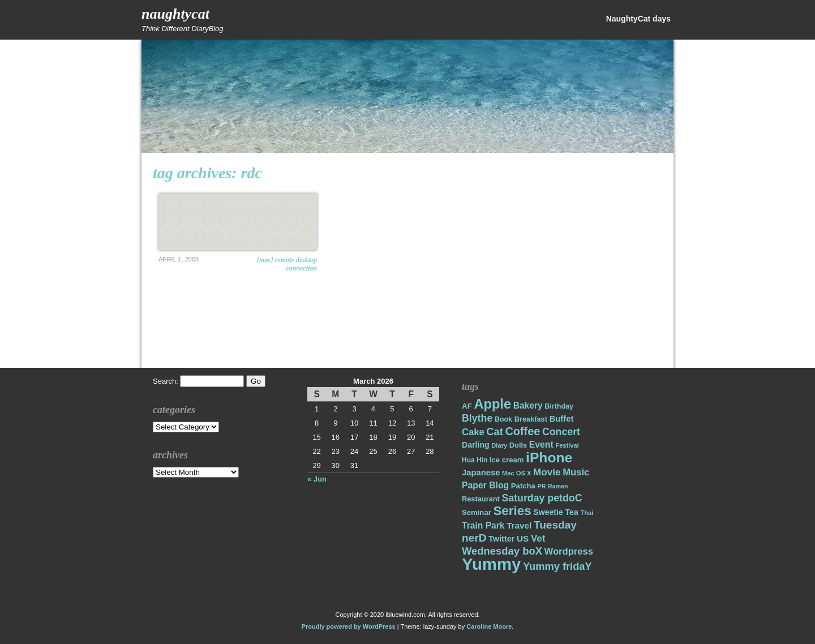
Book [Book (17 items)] (503, 419)
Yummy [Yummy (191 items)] (491, 564)
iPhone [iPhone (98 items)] (549, 458)
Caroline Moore (489, 626)
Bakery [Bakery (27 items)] (528, 405)
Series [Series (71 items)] (512, 511)
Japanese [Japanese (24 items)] (481, 473)
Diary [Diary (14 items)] (499, 445)
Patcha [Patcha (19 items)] (523, 486)
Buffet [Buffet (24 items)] (562, 419)
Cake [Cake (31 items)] (473, 432)
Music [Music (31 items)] (576, 472)
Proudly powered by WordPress (349, 626)
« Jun (317, 479)
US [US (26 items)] (523, 538)
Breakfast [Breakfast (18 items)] (531, 419)
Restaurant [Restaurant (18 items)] (481, 499)
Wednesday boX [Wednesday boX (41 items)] (502, 551)
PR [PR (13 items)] (542, 486)
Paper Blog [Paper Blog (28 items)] (485, 485)
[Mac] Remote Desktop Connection (287, 264)
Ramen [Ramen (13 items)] (558, 486)
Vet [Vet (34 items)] (538, 538)
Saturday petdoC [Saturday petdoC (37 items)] (542, 498)
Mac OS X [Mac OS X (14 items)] (516, 473)
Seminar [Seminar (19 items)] (477, 512)
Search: (166, 381)
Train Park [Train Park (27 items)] (483, 525)
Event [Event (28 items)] (541, 445)
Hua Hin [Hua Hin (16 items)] (475, 460)
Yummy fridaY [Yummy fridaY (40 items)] (557, 566)
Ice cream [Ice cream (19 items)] (507, 460)
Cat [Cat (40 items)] (494, 432)
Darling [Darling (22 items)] (476, 445)
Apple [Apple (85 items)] (493, 404)
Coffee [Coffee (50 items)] (522, 431)
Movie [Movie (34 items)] (547, 472)
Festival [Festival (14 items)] (567, 445)
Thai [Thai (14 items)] (587, 513)
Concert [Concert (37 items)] (561, 432)
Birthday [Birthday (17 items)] (559, 406)
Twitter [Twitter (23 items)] (501, 539)
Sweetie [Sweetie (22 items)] (548, 512)
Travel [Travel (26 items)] (519, 525)
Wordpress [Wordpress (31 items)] (569, 551)
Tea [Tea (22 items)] (571, 512)
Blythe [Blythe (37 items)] (477, 418)
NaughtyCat (175, 14)
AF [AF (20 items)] (467, 406)
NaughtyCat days (638, 19)
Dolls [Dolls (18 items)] (518, 445)
